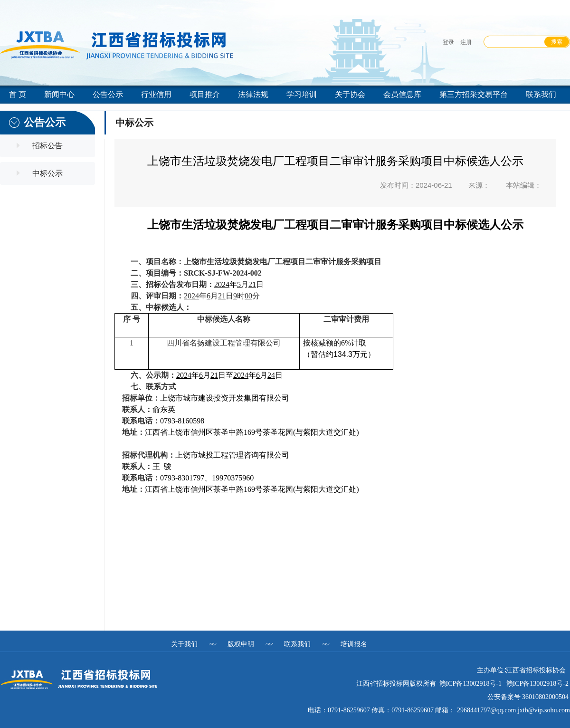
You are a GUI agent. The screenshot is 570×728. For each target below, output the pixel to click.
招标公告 (47, 146)
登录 (448, 42)
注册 (466, 42)
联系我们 (297, 644)
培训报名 (354, 644)
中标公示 (47, 173)
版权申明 (241, 644)
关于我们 (184, 644)
